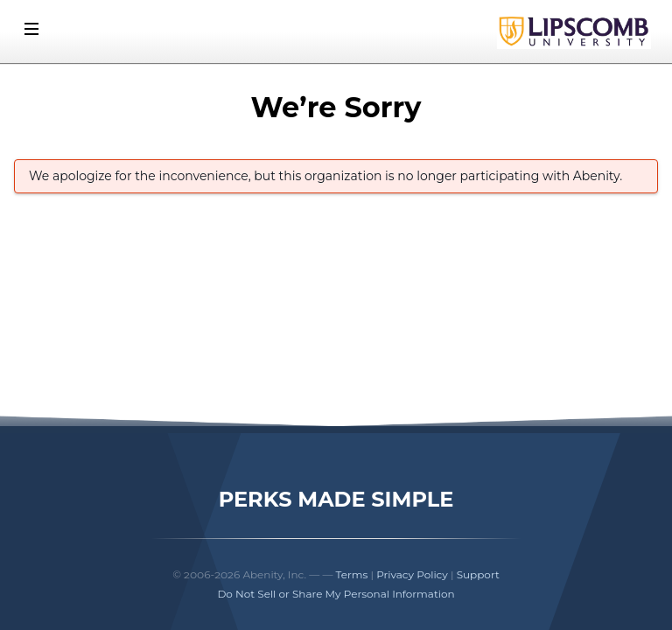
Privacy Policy (412, 574)
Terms (352, 574)
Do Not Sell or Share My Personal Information (336, 594)
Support (478, 574)
